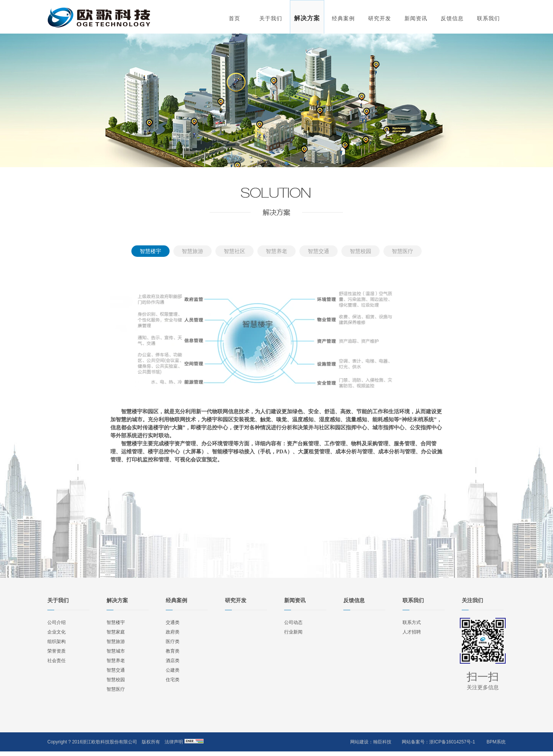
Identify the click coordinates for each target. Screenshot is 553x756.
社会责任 (57, 661)
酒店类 (173, 661)
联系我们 (488, 18)
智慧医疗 (403, 251)
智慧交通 (319, 251)
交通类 (173, 622)
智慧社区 (234, 251)
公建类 (173, 670)
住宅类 (173, 680)
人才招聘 (412, 632)
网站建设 (359, 742)
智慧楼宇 (150, 251)
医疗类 (173, 642)
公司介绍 (57, 622)
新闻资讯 (416, 18)
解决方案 (307, 18)
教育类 (173, 651)
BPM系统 (496, 742)
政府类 (173, 632)
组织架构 (57, 642)
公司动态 (293, 622)
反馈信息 (452, 18)
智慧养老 (276, 251)
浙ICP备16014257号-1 (452, 742)
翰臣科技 (382, 742)
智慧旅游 (192, 251)
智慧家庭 (116, 632)
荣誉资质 (57, 651)
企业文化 (57, 632)
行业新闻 (293, 632)
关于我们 (271, 18)
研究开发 (380, 18)
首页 (234, 18)
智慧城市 (116, 651)
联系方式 (412, 622)
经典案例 (343, 18)
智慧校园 (361, 251)
